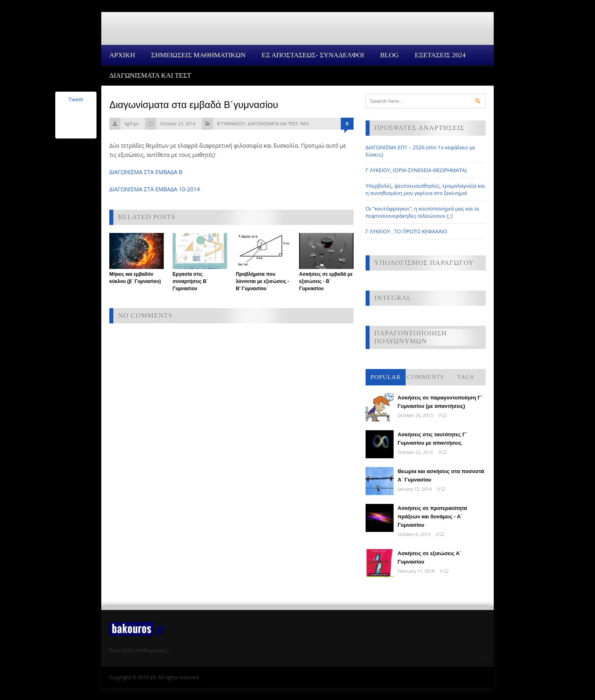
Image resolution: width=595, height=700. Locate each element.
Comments (425, 377)
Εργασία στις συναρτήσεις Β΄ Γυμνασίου (190, 281)
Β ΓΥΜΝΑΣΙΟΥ (231, 123)
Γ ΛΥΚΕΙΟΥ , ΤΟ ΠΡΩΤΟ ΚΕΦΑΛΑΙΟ (406, 231)
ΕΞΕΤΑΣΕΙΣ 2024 (440, 55)
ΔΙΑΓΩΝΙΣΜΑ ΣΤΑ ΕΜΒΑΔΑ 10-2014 (155, 189)
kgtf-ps (132, 123)
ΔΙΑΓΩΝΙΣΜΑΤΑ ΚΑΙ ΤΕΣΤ (150, 75)
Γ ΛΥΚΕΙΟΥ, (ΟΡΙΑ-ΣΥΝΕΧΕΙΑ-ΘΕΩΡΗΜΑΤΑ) (416, 170)
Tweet (76, 99)
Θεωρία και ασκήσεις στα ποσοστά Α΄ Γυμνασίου (441, 475)
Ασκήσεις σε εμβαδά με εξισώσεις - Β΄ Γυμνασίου (326, 281)
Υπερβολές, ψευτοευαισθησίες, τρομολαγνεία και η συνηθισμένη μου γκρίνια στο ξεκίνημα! (425, 189)
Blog (389, 55)
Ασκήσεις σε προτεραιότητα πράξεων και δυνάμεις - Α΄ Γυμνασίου (432, 516)
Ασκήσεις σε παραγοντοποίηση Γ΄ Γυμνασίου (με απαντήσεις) (440, 402)
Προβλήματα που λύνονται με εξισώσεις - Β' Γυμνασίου (262, 281)
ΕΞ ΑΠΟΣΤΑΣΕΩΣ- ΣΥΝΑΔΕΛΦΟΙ (313, 55)
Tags (466, 377)
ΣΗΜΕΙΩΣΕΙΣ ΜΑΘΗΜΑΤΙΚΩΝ (198, 55)
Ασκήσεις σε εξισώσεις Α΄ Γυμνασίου (429, 558)
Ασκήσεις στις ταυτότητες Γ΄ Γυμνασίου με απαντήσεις (432, 439)
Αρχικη (122, 55)
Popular (385, 377)
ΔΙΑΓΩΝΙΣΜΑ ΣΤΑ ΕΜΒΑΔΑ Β (146, 172)
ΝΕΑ (304, 123)
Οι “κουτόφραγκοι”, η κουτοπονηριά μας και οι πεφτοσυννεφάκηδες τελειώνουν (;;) (422, 212)
